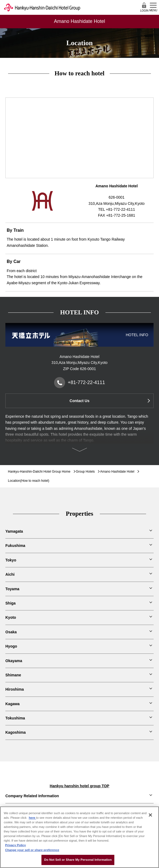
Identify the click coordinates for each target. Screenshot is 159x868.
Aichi (10, 574)
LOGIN (144, 7)
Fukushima (15, 546)
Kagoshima (15, 732)
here (32, 818)
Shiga (10, 603)
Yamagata (14, 531)
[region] (79, 837)
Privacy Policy (15, 845)
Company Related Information (32, 796)
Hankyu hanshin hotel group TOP (79, 786)
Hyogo (11, 646)
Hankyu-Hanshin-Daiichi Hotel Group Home (39, 472)
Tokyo (11, 560)
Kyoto (11, 617)
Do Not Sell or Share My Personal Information (78, 860)
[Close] (150, 815)
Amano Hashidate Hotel (117, 472)
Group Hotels (85, 472)
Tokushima (15, 718)
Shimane (13, 675)
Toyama (12, 589)
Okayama (14, 661)
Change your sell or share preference (32, 850)
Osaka (11, 632)
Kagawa (13, 704)
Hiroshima (15, 689)
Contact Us (80, 401)
